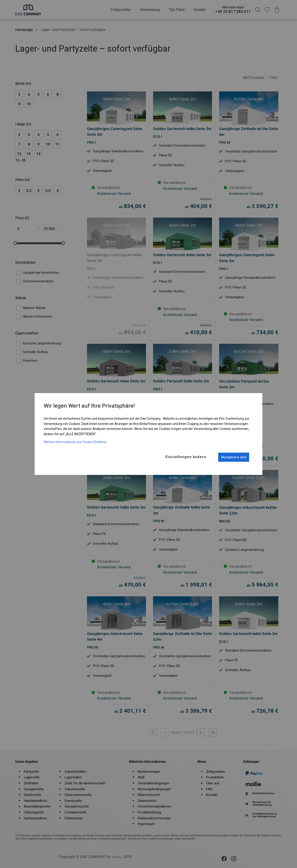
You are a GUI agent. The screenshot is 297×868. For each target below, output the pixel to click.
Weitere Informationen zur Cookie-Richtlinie (75, 442)
